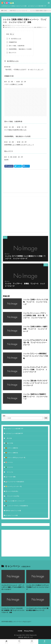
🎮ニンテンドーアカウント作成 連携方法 (17, 506)
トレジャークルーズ (21, 27)
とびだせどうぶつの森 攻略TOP (14, 433)
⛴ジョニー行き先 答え (12, 491)
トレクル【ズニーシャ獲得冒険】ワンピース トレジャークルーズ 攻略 (35, 356)
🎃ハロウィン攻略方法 (12, 448)
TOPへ (45, 642)
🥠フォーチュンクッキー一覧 (13, 486)
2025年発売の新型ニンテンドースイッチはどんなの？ (16, 622)
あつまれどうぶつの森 (12, 515)
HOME (5, 11)
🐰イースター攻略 (10, 477)
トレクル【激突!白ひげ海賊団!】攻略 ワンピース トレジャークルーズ (35, 397)
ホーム (6, 642)
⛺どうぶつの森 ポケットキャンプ (15, 501)
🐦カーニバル (9, 472)
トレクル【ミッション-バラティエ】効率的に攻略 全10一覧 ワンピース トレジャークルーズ (35, 315)
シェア (19, 642)
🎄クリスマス (9, 467)
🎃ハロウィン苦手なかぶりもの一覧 (15, 457)
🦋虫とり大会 (9, 443)
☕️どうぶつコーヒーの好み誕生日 (15, 482)
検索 (4, 416)
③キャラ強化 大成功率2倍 (15, 46)
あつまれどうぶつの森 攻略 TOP (37, 6)
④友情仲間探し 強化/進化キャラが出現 (19, 49)
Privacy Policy (29, 631)
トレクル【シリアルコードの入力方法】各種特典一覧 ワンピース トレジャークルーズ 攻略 (13, 610)
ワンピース (30, 27)
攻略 (35, 27)
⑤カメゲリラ (11, 53)
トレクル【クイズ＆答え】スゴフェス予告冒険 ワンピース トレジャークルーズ (38, 587)
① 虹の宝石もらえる (14, 39)
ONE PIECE (8, 27)
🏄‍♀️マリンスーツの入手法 (12, 496)
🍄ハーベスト (9, 462)
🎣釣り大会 (9, 438)
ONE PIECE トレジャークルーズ (18, 11)
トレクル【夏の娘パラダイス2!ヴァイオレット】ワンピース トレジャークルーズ (35, 383)
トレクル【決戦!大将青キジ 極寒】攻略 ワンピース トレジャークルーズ (36, 329)
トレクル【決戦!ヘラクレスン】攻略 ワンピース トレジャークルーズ (35, 302)
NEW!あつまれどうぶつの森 (13, 511)
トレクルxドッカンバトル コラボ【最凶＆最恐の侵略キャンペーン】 (37, 609)
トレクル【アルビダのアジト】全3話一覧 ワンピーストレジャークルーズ (35, 342)
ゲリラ (13, 27)
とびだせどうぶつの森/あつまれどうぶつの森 (14, 6)
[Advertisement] (28, 214)
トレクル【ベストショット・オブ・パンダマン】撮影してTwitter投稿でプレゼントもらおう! (13, 587)
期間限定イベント (42, 27)
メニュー (32, 642)
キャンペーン (26, 25)
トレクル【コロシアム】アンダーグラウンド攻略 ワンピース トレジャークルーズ (35, 370)
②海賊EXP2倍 (11, 42)
